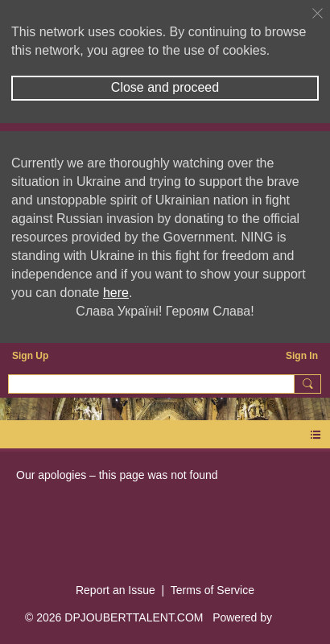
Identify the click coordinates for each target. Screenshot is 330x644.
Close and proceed (165, 87)
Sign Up (30, 356)
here (116, 293)
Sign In (302, 356)
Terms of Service (212, 590)
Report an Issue (115, 590)
